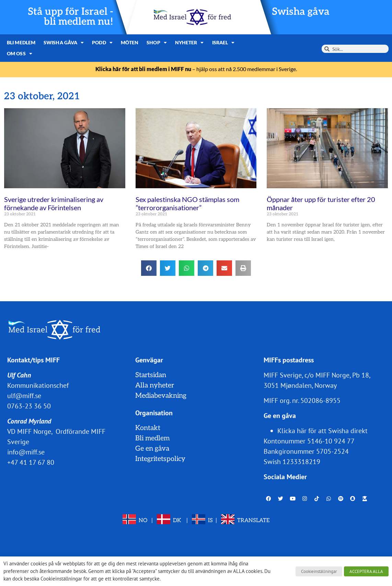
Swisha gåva (301, 12)
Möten (130, 42)
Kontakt (148, 428)
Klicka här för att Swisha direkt (322, 431)
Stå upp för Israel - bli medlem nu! (71, 17)
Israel (223, 43)
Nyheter (189, 43)
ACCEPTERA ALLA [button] (366, 571)
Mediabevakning (161, 396)
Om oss (20, 54)
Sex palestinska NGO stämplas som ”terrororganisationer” (187, 203)
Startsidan (151, 375)
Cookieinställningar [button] (319, 571)
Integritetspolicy (160, 459)
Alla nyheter (155, 385)
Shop (157, 43)
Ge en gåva (152, 449)
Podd (102, 43)
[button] (149, 268)
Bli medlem (21, 42)
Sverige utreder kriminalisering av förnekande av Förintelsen (54, 203)
